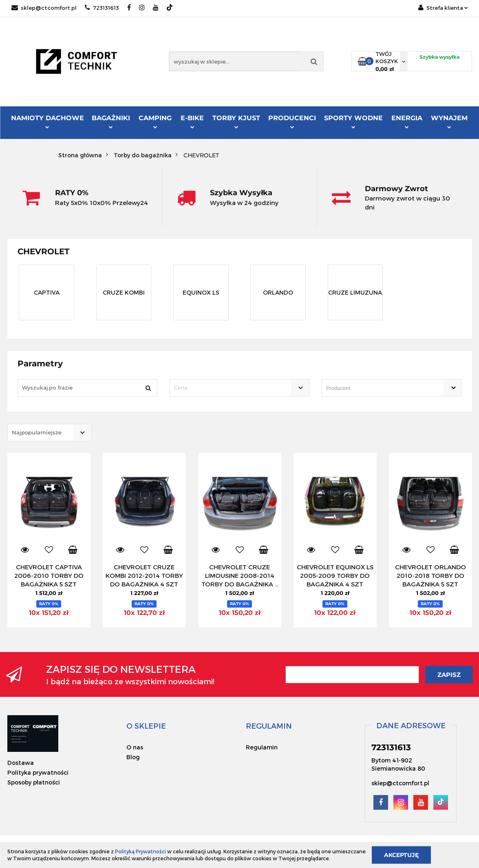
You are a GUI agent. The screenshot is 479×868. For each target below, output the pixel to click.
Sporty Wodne (353, 121)
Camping (155, 121)
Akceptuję (401, 855)
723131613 (102, 8)
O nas (135, 747)
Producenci (292, 122)
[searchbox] (380, 388)
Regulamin (262, 747)
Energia (407, 121)
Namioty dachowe (47, 121)
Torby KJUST (236, 121)
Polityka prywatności (38, 772)
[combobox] (239, 388)
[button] (146, 726)
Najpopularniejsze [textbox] (37, 432)
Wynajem (449, 121)
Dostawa (21, 763)
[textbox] (232, 388)
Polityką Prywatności (140, 851)
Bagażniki (111, 121)
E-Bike (192, 121)
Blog (133, 757)
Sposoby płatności (34, 782)
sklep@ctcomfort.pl (44, 8)
